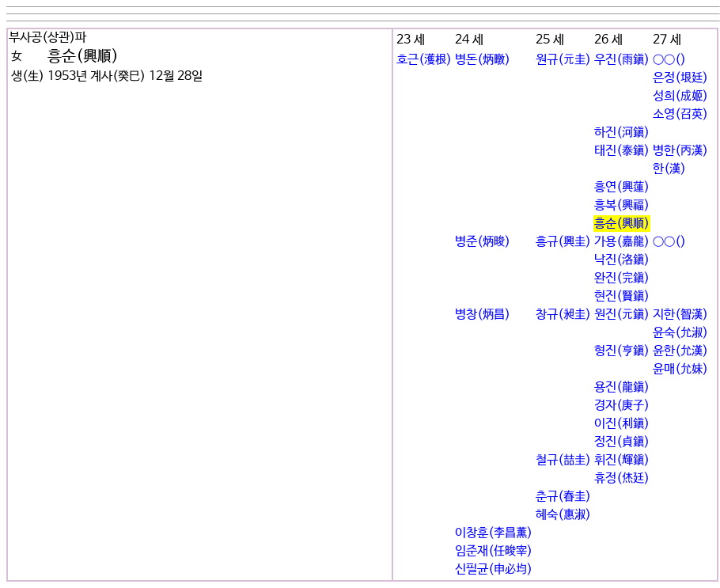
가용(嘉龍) (622, 242)
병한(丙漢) (680, 151)
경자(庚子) (622, 406)
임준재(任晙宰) (494, 551)
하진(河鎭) (622, 133)
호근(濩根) (424, 60)
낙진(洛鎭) (622, 260)
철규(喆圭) (563, 460)
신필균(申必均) (494, 569)
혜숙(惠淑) (563, 515)
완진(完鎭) (622, 278)
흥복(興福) (622, 205)
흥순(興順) (622, 224)
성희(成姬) (680, 96)
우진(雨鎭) (622, 60)
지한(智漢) (680, 315)
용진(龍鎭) (622, 387)
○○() (669, 60)
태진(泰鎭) (622, 151)
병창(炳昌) (483, 315)
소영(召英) (680, 114)
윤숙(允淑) (680, 333)
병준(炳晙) (483, 242)
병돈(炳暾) (483, 60)
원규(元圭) (563, 60)
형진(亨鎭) (622, 351)
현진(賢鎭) (622, 296)
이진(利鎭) (622, 424)
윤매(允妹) (680, 369)
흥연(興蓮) (622, 187)
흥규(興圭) (563, 242)
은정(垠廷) (680, 78)
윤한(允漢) (680, 351)
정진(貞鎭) (622, 442)
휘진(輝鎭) (622, 460)
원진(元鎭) (622, 315)
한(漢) (669, 169)
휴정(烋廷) (622, 478)
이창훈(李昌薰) (494, 533)
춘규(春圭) (563, 497)
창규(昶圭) (563, 315)
